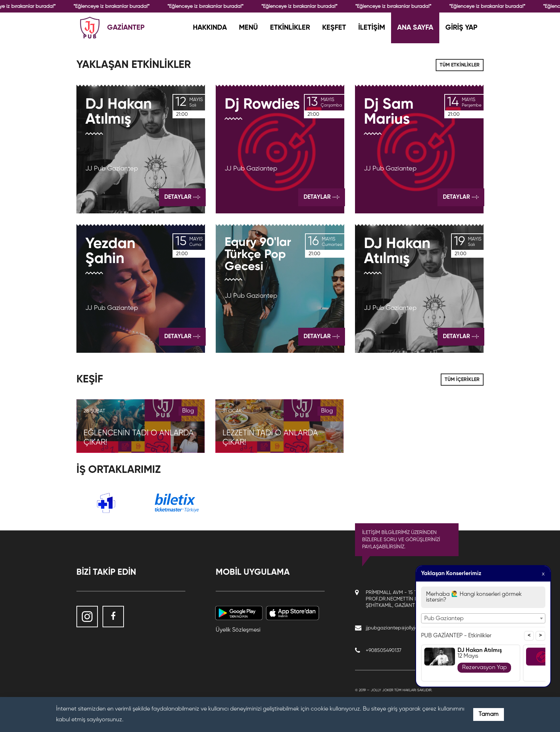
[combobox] (483, 618)
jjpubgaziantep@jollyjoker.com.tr (402, 628)
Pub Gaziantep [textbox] (444, 619)
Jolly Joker (382, 690)
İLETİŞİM (372, 28)
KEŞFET (334, 28)
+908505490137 (384, 651)
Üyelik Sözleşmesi (238, 630)
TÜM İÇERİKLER (462, 380)
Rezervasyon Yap (484, 668)
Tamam (489, 714)
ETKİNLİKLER (290, 28)
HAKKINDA (210, 28)
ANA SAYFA (415, 28)
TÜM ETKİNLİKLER (460, 65)
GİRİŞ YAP (461, 28)
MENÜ (248, 28)
